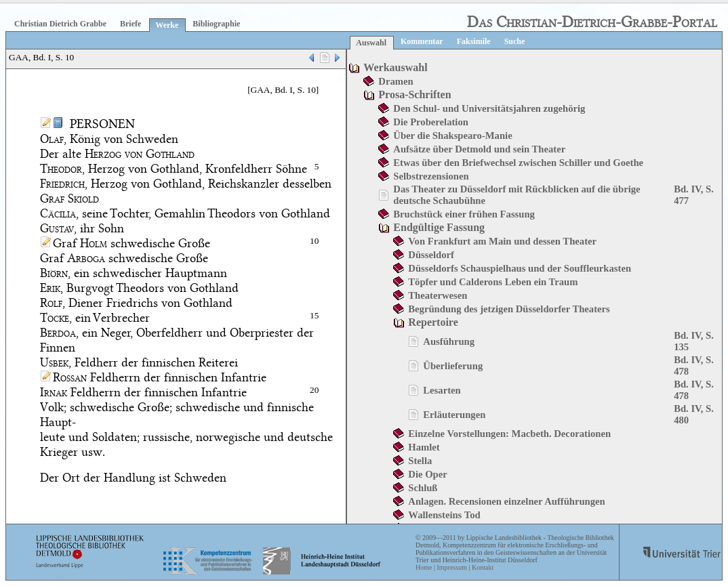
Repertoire (433, 322)
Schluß (423, 488)
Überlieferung (453, 366)
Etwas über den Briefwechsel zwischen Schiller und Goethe (518, 163)
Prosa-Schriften (414, 95)
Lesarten (442, 390)
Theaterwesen (438, 295)
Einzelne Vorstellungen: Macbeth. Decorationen (509, 434)
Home (424, 567)
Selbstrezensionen (431, 176)
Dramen (396, 81)
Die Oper (427, 474)
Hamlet (424, 447)
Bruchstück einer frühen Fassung (464, 214)
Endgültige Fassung (439, 227)
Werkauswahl (395, 67)
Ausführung (449, 341)
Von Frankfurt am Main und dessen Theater (502, 241)
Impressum (451, 567)
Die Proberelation (431, 122)
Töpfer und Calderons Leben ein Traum (493, 282)
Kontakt (483, 567)
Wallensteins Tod (444, 515)
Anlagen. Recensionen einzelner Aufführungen (506, 501)
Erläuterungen (454, 415)
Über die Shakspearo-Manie (452, 135)
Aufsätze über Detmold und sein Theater (479, 149)
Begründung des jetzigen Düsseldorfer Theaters (509, 309)
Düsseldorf (431, 255)
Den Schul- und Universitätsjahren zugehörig (489, 108)
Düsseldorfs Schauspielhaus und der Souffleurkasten (520, 268)
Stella (420, 461)
